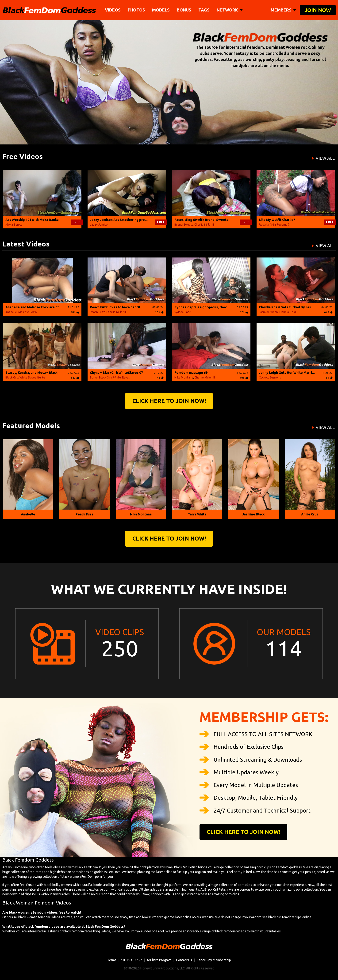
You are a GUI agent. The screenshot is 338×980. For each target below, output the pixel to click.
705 (244, 378)
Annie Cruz (310, 514)
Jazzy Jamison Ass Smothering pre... (119, 220)
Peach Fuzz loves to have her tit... (117, 307)
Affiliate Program (159, 960)
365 (159, 312)
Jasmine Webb (268, 312)
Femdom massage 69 (191, 373)
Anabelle (11, 312)
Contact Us (184, 960)
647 (75, 378)
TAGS (204, 10)
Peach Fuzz (97, 312)
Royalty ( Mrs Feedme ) (274, 225)
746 (159, 378)
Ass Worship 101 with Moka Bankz (32, 220)
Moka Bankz (14, 225)
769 (328, 378)
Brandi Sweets (184, 225)
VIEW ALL (325, 158)
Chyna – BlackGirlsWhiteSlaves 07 (116, 373)
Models (161, 10)
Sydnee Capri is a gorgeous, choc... (202, 307)
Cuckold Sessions (270, 377)
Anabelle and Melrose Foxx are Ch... (34, 307)
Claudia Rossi (288, 312)
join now (318, 10)
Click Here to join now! (169, 401)
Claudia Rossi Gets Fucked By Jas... (286, 307)
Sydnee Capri (183, 312)
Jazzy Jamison (100, 225)
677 (244, 312)
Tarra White (197, 514)
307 (75, 312)
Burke (41, 377)
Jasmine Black (253, 514)
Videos (113, 10)
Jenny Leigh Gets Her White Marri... (287, 373)
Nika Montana (184, 377)
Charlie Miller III (204, 225)
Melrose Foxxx (28, 312)
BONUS (184, 10)
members (283, 10)
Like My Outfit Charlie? (277, 220)
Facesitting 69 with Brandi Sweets (201, 220)
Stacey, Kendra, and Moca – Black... (33, 373)
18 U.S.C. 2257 (132, 960)
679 (328, 312)
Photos (136, 10)
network (230, 10)
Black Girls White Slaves (21, 377)
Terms (112, 960)
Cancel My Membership (214, 960)
